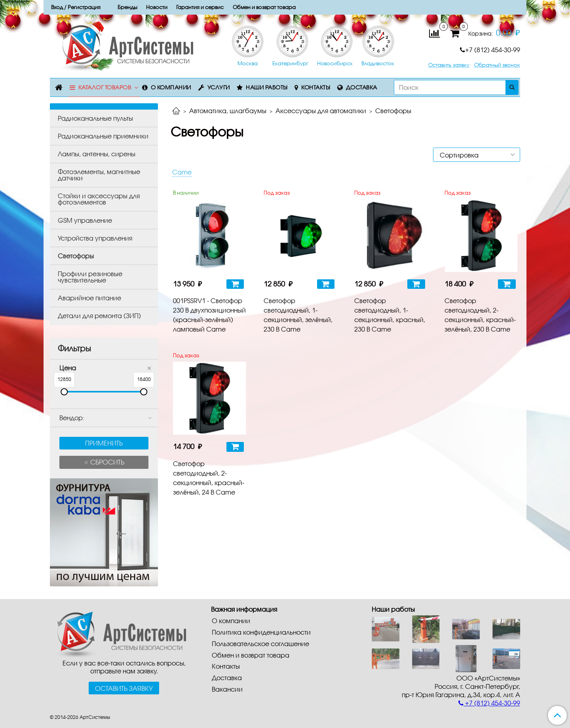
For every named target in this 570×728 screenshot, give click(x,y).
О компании (171, 87)
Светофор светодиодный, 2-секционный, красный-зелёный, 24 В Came (209, 478)
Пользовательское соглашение (260, 644)
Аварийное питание (89, 298)
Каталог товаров (105, 87)
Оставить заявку (449, 65)
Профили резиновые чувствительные (90, 277)
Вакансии (227, 689)
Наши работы (267, 87)
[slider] (64, 392)
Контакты (316, 87)
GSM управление (85, 220)
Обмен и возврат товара (251, 655)
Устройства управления (95, 238)
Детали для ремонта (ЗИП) (99, 316)
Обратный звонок (497, 65)
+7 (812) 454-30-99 (490, 50)
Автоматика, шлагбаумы (228, 111)
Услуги (219, 87)
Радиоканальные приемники (103, 136)
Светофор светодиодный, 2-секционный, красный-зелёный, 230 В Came (480, 315)
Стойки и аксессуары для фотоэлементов (99, 199)
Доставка (362, 87)
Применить (104, 443)
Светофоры (76, 256)
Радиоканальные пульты (95, 118)
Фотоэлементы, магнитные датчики (99, 175)
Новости (157, 7)
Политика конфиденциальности (261, 632)
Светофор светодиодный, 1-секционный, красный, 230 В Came (390, 315)
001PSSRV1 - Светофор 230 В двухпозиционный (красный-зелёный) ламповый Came (209, 315)
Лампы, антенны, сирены (97, 154)
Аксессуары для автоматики (321, 111)
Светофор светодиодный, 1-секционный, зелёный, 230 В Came (298, 315)
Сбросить (106, 462)
